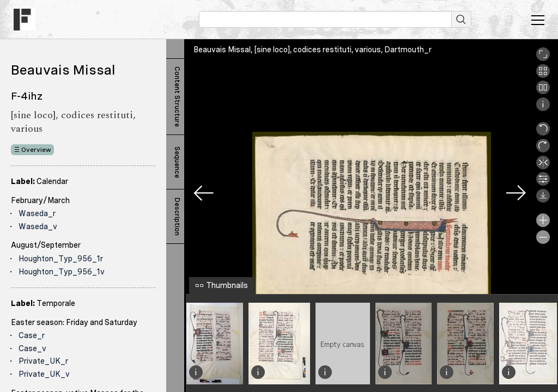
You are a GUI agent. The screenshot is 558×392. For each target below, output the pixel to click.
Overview (36, 150)
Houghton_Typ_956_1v (62, 272)
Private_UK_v (44, 374)
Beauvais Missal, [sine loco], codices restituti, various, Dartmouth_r (313, 50)
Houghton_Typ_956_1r (61, 259)
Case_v (32, 348)
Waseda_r (37, 213)
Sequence (177, 162)
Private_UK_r (43, 361)
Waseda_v (38, 226)
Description (177, 217)
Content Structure (177, 97)
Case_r (32, 335)
